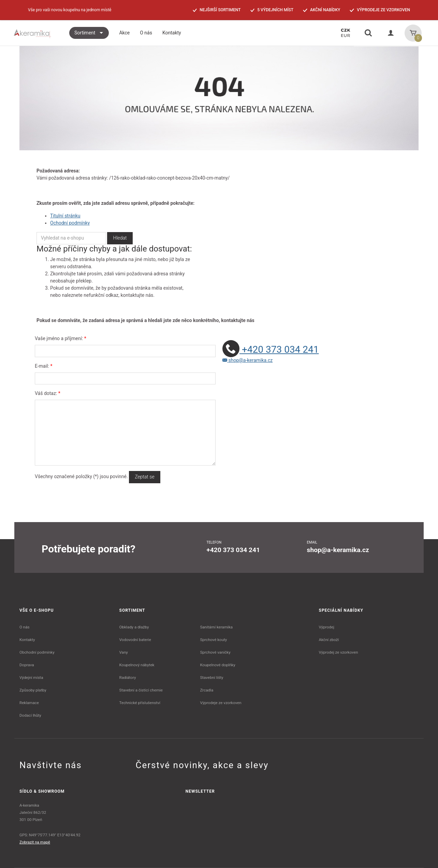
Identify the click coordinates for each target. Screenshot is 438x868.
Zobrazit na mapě (35, 842)
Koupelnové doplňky (217, 665)
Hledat (120, 238)
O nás (25, 627)
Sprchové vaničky (215, 652)
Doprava (27, 665)
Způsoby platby (33, 690)
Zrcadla (207, 690)
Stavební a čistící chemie (141, 690)
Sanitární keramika (216, 627)
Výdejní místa (31, 677)
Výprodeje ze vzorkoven (221, 703)
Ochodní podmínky (70, 223)
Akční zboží (329, 640)
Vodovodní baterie (135, 640)
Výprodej (327, 627)
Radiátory (128, 677)
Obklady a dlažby (134, 627)
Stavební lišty (211, 677)
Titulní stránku (65, 216)
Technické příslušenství (140, 703)
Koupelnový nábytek (137, 665)
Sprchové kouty (213, 640)
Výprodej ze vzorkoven (339, 652)
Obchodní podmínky (37, 652)
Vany (124, 652)
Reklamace (29, 703)
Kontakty (27, 640)
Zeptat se (144, 477)
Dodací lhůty (30, 715)
